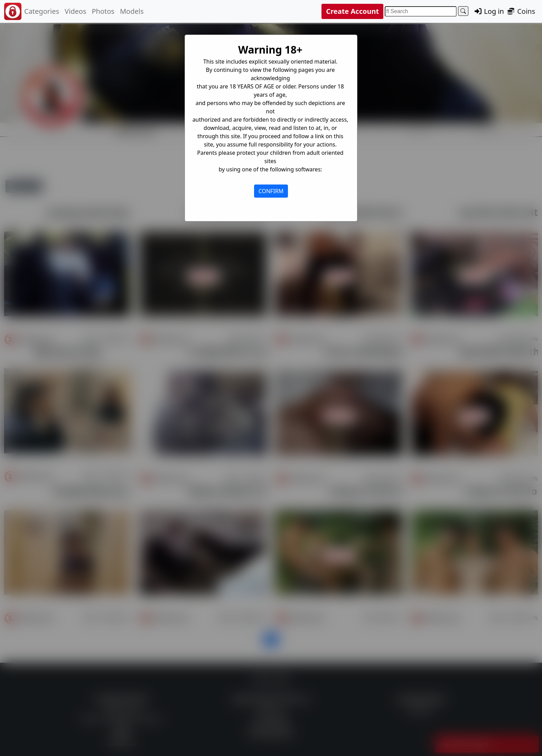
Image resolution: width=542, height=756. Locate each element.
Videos (75, 11)
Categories (42, 11)
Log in (489, 11)
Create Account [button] (352, 11)
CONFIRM (271, 191)
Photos (103, 11)
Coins (521, 11)
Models (132, 11)
